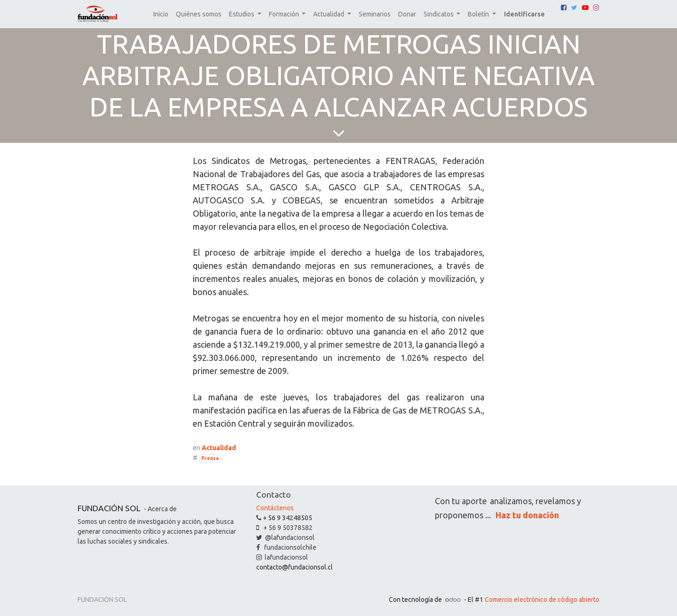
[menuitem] (161, 14)
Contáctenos (275, 508)
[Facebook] (564, 8)
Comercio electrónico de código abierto (542, 600)
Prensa (210, 458)
